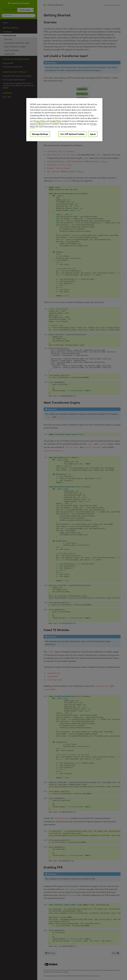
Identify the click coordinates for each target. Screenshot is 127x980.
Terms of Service (37, 124)
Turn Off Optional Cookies (72, 134)
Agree (93, 134)
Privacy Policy (40, 121)
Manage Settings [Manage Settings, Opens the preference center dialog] (40, 134)
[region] (64, 120)
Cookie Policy (56, 121)
